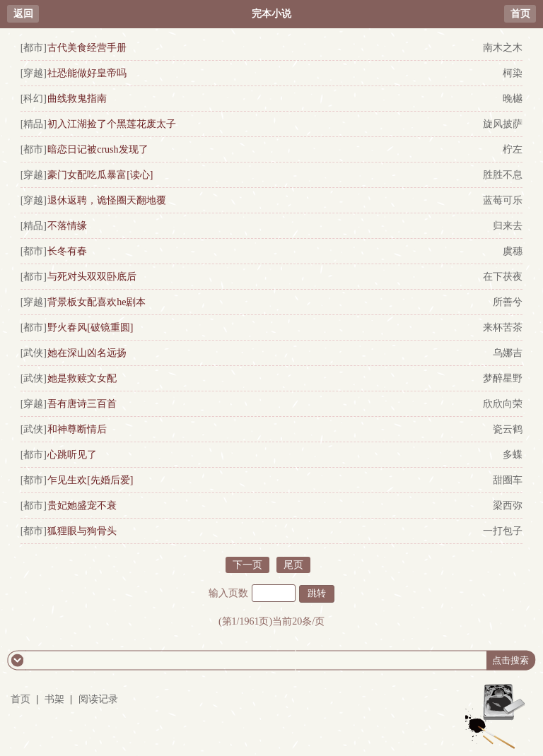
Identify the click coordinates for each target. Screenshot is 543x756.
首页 (520, 14)
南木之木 (503, 48)
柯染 (513, 73)
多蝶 (513, 455)
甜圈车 (508, 480)
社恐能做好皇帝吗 (87, 73)
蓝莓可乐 (503, 200)
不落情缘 (67, 226)
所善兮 (508, 302)
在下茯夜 (503, 277)
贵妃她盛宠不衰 (82, 506)
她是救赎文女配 (82, 378)
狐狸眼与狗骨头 (82, 531)
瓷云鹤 (508, 429)
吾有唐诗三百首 (82, 404)
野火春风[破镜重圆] (90, 327)
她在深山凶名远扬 (87, 353)
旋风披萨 (503, 124)
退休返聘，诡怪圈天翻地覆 (107, 200)
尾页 (293, 565)
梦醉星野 (503, 378)
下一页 (247, 565)
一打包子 (503, 531)
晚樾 (513, 99)
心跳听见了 (72, 455)
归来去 (508, 226)
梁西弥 (508, 506)
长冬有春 (67, 251)
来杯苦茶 (503, 327)
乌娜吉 (508, 353)
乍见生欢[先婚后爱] (90, 480)
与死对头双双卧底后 (92, 277)
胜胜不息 (503, 175)
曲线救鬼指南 (77, 99)
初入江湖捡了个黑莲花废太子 (112, 124)
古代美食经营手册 (87, 48)
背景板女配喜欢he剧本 (97, 302)
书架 (54, 699)
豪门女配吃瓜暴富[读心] (100, 175)
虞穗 (513, 251)
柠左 (513, 149)
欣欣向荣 (503, 404)
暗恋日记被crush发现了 (98, 149)
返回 (23, 14)
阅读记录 (98, 699)
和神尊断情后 (77, 429)
